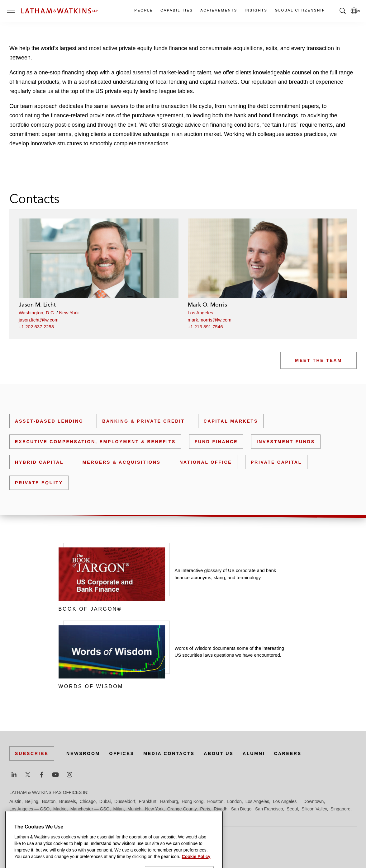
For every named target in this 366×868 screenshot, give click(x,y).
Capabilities (176, 10)
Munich (134, 809)
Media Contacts (169, 753)
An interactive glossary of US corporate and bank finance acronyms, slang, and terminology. (225, 574)
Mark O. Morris (207, 305)
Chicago (88, 801)
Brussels (68, 801)
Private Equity (39, 483)
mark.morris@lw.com (210, 320)
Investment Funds (286, 442)
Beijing (32, 801)
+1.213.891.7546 (205, 327)
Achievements (218, 10)
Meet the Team (318, 360)
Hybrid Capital (39, 462)
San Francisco (269, 809)
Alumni (254, 753)
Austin (15, 801)
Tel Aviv (17, 816)
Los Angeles (201, 313)
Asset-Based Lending (49, 421)
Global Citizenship (300, 10)
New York (69, 313)
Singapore (340, 809)
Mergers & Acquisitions (122, 462)
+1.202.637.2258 (36, 327)
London (234, 801)
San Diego (241, 809)
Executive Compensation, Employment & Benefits (95, 442)
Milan (119, 809)
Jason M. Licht (37, 305)
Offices (122, 753)
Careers (288, 753)
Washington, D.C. (37, 313)
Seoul (292, 809)
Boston (49, 801)
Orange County (182, 809)
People (143, 10)
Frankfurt (148, 801)
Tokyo (33, 816)
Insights (256, 10)
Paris (205, 809)
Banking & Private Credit (143, 421)
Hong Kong (193, 801)
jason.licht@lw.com (39, 320)
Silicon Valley (314, 809)
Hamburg (169, 801)
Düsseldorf (125, 801)
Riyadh (221, 809)
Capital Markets (231, 421)
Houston (215, 801)
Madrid (60, 809)
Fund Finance (216, 442)
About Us (219, 753)
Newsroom (83, 753)
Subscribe (32, 753)
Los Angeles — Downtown (298, 801)
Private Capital (276, 462)
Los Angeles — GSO (29, 809)
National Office (206, 462)
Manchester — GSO (90, 809)
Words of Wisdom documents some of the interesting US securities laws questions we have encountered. (229, 652)
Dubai (105, 801)
